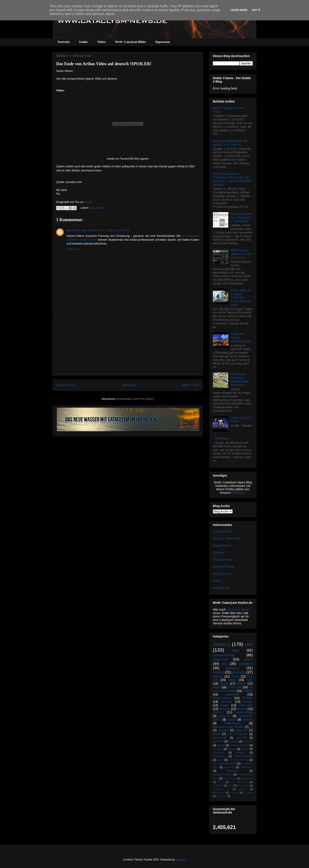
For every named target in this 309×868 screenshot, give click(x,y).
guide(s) (239, 672)
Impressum (163, 42)
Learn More (239, 10)
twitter (217, 734)
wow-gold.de (221, 588)
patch (248, 659)
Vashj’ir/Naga (244, 712)
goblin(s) (233, 668)
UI (251, 727)
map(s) (241, 684)
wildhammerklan (223, 774)
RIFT (230, 785)
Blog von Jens (222, 574)
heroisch (227, 702)
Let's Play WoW (239, 782)
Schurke (225, 709)
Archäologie (220, 738)
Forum (221, 782)
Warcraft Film (221, 789)
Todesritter (235, 687)
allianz (232, 680)
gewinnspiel (219, 793)
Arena (245, 749)
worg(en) (246, 664)
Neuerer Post (66, 385)
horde (235, 676)
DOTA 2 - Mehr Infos (226, 539)
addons (243, 789)
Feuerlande (247, 778)
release (218, 676)
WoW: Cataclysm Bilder (131, 42)
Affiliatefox (239, 493)
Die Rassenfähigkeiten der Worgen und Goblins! (230, 143)
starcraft (241, 730)
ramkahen (247, 767)
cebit (220, 760)
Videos (101, 42)
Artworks (218, 753)
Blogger (180, 860)
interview (218, 741)
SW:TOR (241, 738)
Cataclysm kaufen (239, 610)
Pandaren (218, 785)
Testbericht (219, 756)
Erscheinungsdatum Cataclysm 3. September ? (241, 217)
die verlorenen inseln (233, 689)
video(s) (101, 208)
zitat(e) (218, 672)
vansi (70, 230)
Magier (225, 705)
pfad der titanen (239, 745)
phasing (229, 767)
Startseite (64, 42)
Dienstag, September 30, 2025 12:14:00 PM (102, 230)
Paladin (248, 691)
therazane (233, 771)
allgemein (221, 659)
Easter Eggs (230, 778)
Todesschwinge (244, 756)
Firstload (219, 553)
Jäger (217, 687)
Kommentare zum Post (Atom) (135, 399)
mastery (233, 741)
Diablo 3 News (223, 560)
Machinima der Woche (228, 727)
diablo (232, 720)
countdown (233, 694)
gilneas (242, 709)
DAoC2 (218, 581)
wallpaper (222, 796)
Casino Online (222, 531)
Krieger (248, 702)
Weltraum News (223, 567)
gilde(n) (248, 720)
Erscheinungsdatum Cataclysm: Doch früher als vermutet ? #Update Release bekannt (232, 179)
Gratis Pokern (222, 546)
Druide (224, 684)
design (221, 745)
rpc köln (218, 749)
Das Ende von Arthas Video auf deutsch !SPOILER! (104, 64)
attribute (248, 741)
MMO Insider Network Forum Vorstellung (241, 254)
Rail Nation (243, 785)
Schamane (246, 705)
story (250, 680)
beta (236, 650)
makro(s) (234, 793)
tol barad (248, 793)
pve (92, 208)
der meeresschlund (225, 764)
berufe (223, 730)
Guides (83, 42)
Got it (256, 10)
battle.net (225, 716)
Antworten (73, 249)
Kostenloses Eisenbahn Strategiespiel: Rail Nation (240, 379)
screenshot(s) (224, 655)
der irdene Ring (238, 760)
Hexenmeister (222, 698)
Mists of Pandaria (238, 734)
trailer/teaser (233, 723)
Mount (241, 753)
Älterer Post (190, 385)
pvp (225, 664)
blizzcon (218, 712)
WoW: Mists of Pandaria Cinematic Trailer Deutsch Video (241, 298)
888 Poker (222, 438)
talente (232, 749)
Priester (248, 698)
